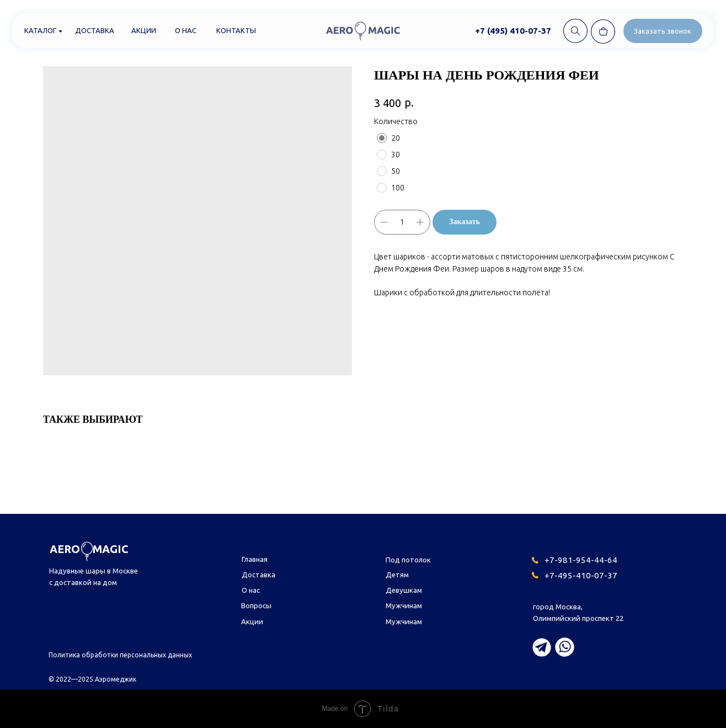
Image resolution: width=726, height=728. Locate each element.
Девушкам (404, 590)
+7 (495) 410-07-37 (513, 31)
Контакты (236, 30)
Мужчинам (404, 605)
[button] (663, 31)
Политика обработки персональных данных (120, 655)
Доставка (95, 30)
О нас (186, 30)
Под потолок (408, 560)
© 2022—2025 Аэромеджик (92, 679)
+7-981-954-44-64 (581, 560)
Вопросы (256, 605)
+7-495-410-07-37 (581, 575)
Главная (255, 559)
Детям (397, 575)
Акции (144, 30)
